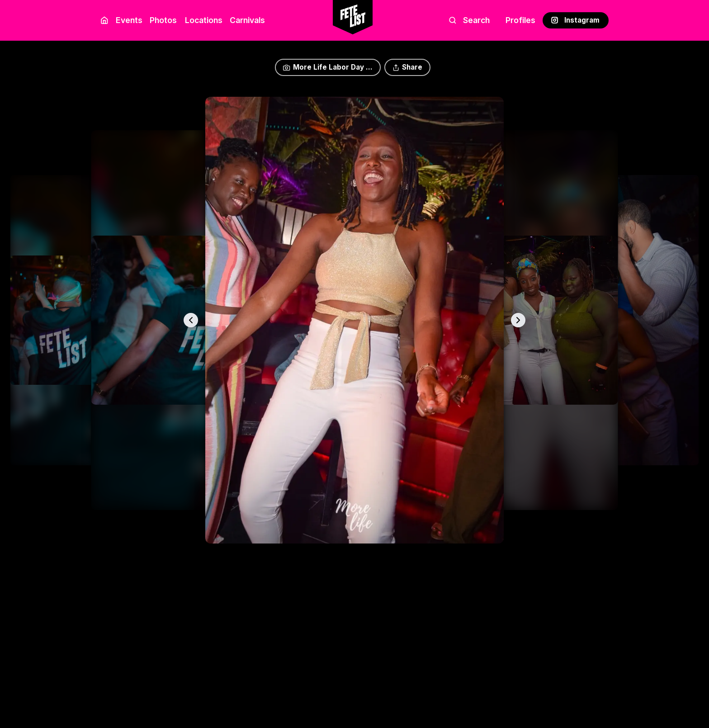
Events (129, 20)
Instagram (575, 20)
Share (407, 67)
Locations (202, 20)
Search (469, 20)
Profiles (520, 20)
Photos (163, 20)
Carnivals (247, 20)
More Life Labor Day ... (328, 67)
